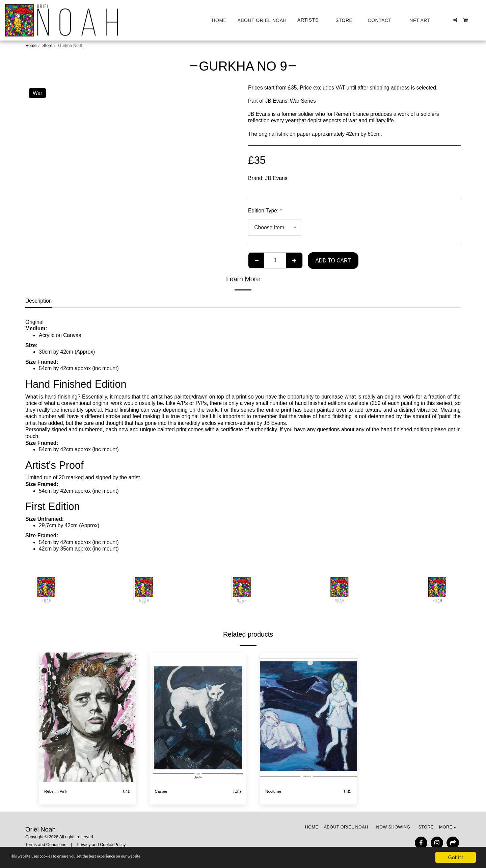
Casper (163, 792)
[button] (311, 20)
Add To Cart (333, 261)
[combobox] (275, 228)
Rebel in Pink (60, 792)
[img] (87, 717)
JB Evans (276, 178)
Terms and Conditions (46, 845)
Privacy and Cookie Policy (101, 845)
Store (47, 46)
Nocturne (276, 792)
